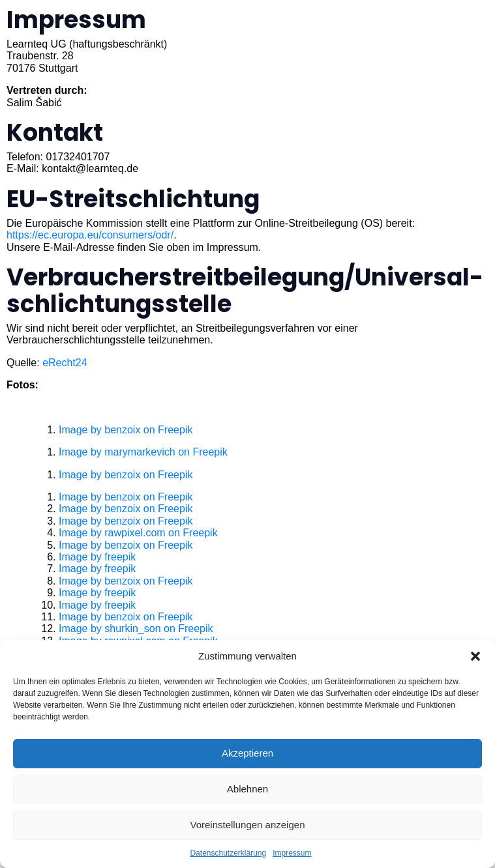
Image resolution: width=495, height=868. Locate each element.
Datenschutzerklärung (228, 853)
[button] (475, 656)
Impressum (292, 853)
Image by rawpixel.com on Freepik (138, 533)
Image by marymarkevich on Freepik (143, 452)
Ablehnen (247, 789)
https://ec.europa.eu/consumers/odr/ (90, 235)
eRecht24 (65, 363)
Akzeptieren (247, 753)
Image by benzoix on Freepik (126, 430)
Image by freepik (97, 557)
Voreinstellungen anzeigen (248, 825)
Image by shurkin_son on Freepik (136, 629)
